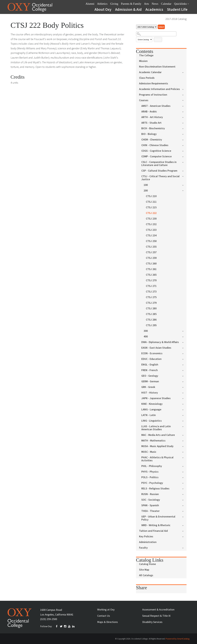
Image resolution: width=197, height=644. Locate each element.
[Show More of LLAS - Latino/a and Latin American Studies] (184, 426)
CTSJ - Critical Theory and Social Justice (160, 178)
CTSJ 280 (151, 308)
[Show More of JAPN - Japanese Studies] (184, 398)
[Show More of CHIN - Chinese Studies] (184, 145)
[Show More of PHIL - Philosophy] (184, 466)
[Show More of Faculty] (184, 548)
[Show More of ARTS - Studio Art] (184, 123)
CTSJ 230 (151, 219)
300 (146, 331)
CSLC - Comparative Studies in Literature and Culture (159, 164)
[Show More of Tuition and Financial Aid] (184, 531)
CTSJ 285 (151, 314)
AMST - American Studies (156, 106)
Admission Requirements (154, 84)
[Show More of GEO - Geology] (184, 376)
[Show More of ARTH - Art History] (184, 117)
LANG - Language (151, 410)
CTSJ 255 (151, 247)
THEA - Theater (150, 511)
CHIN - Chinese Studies (155, 145)
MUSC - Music (149, 452)
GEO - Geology (150, 376)
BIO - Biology (149, 134)
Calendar (166, 4)
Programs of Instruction (153, 95)
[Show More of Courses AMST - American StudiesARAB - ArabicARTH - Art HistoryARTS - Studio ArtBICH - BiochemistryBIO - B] (184, 100)
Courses (144, 100)
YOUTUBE (69, 626)
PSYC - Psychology (152, 483)
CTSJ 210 (151, 196)
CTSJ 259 (151, 258)
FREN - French (150, 370)
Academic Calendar (150, 72)
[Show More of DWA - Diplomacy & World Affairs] (184, 342)
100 (146, 185)
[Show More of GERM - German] (184, 381)
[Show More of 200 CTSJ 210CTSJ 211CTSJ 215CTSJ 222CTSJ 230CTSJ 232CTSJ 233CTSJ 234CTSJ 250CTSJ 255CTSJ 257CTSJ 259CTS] (184, 190)
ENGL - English (150, 365)
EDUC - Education (151, 359)
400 (146, 337)
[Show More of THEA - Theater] (184, 511)
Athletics (102, 4)
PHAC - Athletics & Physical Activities (157, 459)
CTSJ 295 (151, 325)
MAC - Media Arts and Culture (158, 435)
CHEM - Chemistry (152, 140)
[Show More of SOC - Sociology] (184, 500)
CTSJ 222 (151, 213)
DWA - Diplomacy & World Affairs (160, 342)
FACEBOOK (57, 626)
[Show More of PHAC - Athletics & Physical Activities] (184, 457)
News (155, 4)
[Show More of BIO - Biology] (184, 134)
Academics (154, 9)
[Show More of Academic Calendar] (184, 72)
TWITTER (61, 626)
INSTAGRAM (65, 626)
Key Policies (146, 537)
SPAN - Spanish (150, 505)
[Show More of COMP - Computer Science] (184, 156)
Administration (148, 542)
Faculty (143, 548)
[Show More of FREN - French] (184, 370)
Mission (143, 61)
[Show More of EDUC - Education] (184, 359)
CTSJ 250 (151, 241)
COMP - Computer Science (157, 156)
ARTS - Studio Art (151, 123)
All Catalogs (146, 575)
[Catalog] (147, 27)
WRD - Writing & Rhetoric (156, 525)
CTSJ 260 (151, 264)
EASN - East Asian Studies (156, 348)
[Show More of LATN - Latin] (184, 415)
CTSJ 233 (151, 230)
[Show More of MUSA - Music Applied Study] (184, 446)
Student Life (177, 9)
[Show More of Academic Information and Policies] (184, 89)
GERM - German (150, 381)
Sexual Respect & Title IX (156, 616)
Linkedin (74, 626)
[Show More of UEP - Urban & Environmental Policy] (184, 516)
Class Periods (147, 78)
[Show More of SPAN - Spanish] (184, 505)
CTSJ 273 (151, 292)
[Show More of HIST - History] (184, 393)
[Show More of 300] (184, 331)
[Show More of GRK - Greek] (184, 387)
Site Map (144, 570)
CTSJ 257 (151, 252)
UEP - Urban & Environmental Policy (158, 518)
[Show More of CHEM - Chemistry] (184, 139)
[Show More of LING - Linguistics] (184, 421)
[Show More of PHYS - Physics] (184, 472)
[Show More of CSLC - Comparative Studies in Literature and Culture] (184, 162)
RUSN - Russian (150, 494)
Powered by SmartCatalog (178, 639)
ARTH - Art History (152, 117)
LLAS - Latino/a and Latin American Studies (156, 428)
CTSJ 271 (151, 286)
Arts (147, 4)
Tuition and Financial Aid (153, 531)
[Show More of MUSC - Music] (184, 452)
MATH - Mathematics (153, 441)
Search (158, 40)
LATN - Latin (149, 415)
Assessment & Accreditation (158, 609)
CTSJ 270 (151, 280)
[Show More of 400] (184, 336)
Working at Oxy (106, 609)
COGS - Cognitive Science (156, 151)
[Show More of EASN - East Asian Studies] (184, 348)
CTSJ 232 (151, 224)
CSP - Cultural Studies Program (159, 171)
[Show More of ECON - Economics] (184, 353)
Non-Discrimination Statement (157, 67)
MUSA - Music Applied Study (157, 446)
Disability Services (152, 622)
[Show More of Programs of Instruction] (184, 95)
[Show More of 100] (184, 185)
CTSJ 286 (151, 320)
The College (146, 55)
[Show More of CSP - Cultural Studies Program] (184, 171)
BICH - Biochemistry (153, 128)
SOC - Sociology (151, 500)
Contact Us (104, 616)
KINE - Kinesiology (152, 404)
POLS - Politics (150, 477)
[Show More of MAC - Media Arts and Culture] (184, 435)
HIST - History (150, 393)
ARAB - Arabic (149, 112)
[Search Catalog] (156, 34)
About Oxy (103, 9)
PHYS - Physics (150, 472)
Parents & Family (131, 4)
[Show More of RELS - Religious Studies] (184, 488)
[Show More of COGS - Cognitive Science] (184, 151)
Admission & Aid (128, 9)
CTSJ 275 (151, 297)
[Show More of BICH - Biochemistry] (184, 128)
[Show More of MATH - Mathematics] (184, 440)
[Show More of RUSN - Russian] (184, 494)
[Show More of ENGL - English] (184, 364)
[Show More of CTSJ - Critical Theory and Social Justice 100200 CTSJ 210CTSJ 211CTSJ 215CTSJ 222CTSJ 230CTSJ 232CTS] (184, 176)
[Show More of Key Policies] (184, 536)
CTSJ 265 (151, 275)
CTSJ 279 (151, 303)
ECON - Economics (152, 353)
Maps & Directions (108, 622)
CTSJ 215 (151, 207)
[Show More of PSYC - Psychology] (184, 483)
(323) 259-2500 (49, 619)
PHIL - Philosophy (152, 466)
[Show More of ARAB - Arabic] (184, 111)
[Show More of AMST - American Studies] (184, 106)
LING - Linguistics (152, 421)
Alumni (90, 4)
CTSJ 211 (151, 202)
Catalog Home (147, 564)
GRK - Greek (148, 387)
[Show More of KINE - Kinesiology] (184, 404)
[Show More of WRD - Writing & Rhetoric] (184, 525)
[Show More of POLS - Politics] (184, 477)
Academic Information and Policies (159, 89)
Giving (114, 4)
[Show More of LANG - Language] (184, 409)
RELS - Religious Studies (155, 489)
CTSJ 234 (151, 236)
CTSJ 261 (151, 269)
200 (146, 191)
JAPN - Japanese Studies (156, 398)
